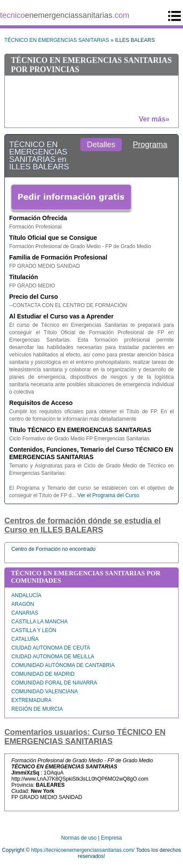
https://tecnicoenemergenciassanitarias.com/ (83, 850)
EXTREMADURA (31, 700)
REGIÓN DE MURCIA (37, 709)
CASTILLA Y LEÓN (34, 630)
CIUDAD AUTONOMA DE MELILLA (53, 657)
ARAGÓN (23, 604)
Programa (150, 145)
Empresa (111, 838)
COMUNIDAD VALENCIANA (45, 692)
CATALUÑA (25, 639)
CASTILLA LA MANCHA (40, 622)
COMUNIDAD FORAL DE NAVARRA (54, 683)
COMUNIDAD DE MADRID (43, 674)
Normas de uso (79, 838)
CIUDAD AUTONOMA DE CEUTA (51, 648)
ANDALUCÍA (26, 595)
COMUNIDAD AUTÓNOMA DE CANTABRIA (63, 665)
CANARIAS (25, 613)
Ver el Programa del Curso (108, 495)
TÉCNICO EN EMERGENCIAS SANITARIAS (57, 40)
